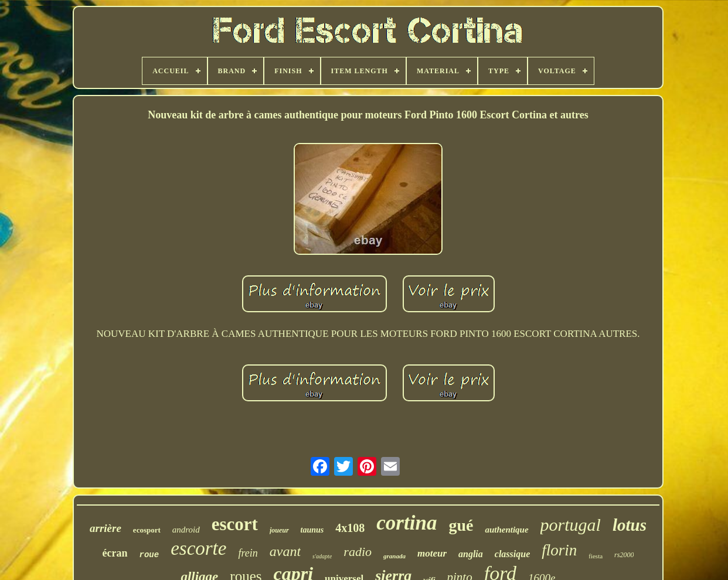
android (186, 530)
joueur (279, 530)
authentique (506, 530)
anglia (471, 554)
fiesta (596, 556)
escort (235, 524)
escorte (198, 548)
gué (461, 525)
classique (512, 554)
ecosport (147, 530)
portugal (571, 525)
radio (358, 552)
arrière (106, 528)
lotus (630, 525)
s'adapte (322, 556)
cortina (406, 523)
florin (559, 550)
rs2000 (624, 555)
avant (285, 551)
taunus (312, 530)
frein (248, 553)
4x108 (350, 528)
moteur (432, 553)
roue (149, 555)
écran (115, 553)
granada (394, 556)
